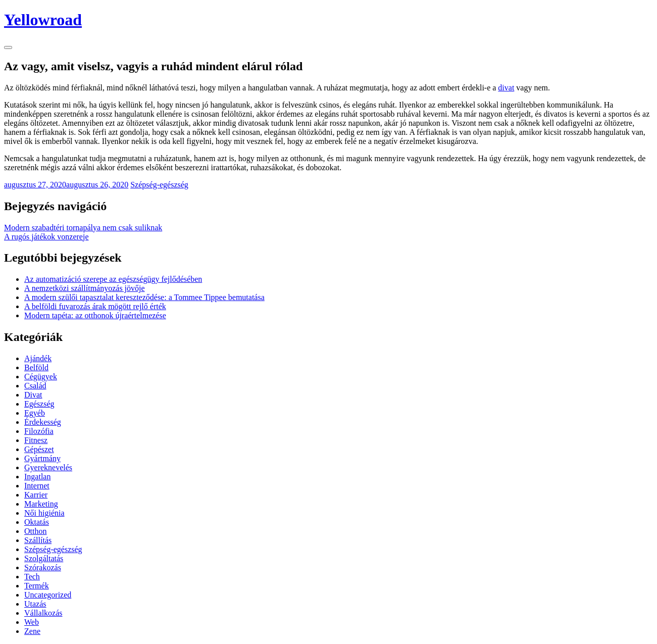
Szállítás (38, 540)
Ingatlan (37, 477)
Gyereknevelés (48, 467)
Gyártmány (42, 458)
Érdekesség (43, 422)
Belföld (36, 367)
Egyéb (35, 413)
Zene (32, 631)
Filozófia (39, 431)
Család (35, 386)
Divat (33, 395)
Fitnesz (36, 440)
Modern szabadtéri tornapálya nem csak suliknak (83, 228)
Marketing (41, 504)
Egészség (39, 404)
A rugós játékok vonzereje (46, 237)
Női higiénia (44, 513)
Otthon (35, 531)
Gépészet (39, 449)
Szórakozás (43, 567)
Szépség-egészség (159, 185)
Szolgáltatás (44, 558)
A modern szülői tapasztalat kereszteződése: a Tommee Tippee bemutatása (144, 297)
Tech (32, 577)
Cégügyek (41, 377)
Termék (37, 586)
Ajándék (38, 358)
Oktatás (37, 522)
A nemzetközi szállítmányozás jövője (85, 288)
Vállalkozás (43, 613)
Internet (37, 486)
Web (32, 622)
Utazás (35, 604)
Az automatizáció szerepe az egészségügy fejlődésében (113, 279)
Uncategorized (48, 595)
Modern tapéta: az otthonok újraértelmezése (95, 315)
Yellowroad (43, 20)
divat (506, 88)
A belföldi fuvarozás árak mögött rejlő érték (95, 306)
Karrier (36, 495)
